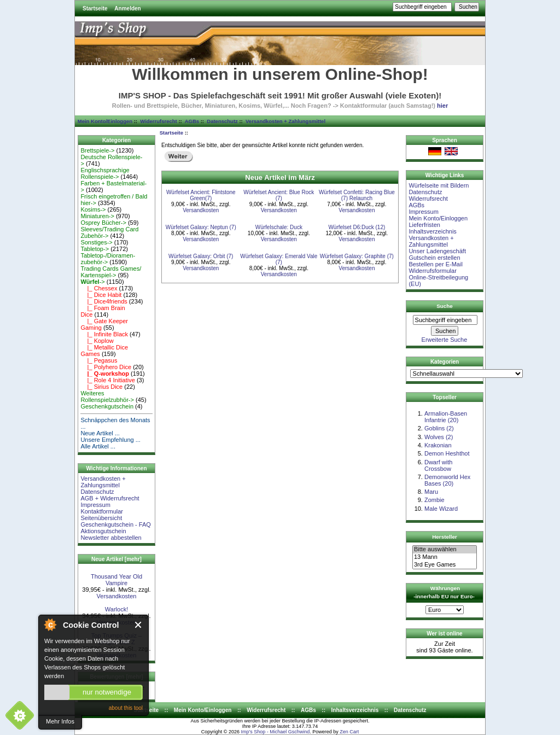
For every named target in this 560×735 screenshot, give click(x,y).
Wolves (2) (439, 437)
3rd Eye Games (445, 565)
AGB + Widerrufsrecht (110, 498)
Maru (431, 492)
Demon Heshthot (447, 453)
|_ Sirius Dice (101, 387)
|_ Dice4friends (104, 301)
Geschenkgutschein (107, 406)
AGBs (192, 121)
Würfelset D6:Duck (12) (357, 227)
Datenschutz (222, 121)
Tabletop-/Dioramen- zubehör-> (108, 259)
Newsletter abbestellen (111, 538)
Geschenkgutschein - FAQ (115, 524)
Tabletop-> (95, 249)
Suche (445, 306)
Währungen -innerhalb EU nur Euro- (444, 592)
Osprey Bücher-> (103, 223)
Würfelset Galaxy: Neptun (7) (201, 227)
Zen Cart (349, 732)
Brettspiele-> (97, 150)
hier (442, 106)
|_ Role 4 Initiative (107, 380)
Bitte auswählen (445, 550)
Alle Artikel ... (98, 446)
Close (139, 625)
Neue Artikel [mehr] (116, 559)
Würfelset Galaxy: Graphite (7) (357, 256)
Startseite (95, 8)
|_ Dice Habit (101, 295)
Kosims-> (93, 209)
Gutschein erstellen (434, 258)
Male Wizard (441, 509)
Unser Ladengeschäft (437, 251)
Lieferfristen (424, 225)
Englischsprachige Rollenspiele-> (105, 173)
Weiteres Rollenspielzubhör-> (107, 396)
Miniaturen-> (97, 216)
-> (92, 282)
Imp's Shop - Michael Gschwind (275, 732)
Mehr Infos (60, 721)
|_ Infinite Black (104, 334)
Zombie (434, 500)
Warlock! (116, 609)
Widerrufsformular (432, 271)
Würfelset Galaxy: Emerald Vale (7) (279, 259)
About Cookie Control (50, 625)
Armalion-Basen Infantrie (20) (446, 417)
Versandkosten (117, 596)
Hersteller (445, 537)
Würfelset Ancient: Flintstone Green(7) (201, 195)
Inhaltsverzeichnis (432, 231)
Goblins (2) (439, 428)
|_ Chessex (99, 288)
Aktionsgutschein (103, 531)
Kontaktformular (102, 511)
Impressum (95, 505)
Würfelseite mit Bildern (439, 185)
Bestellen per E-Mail (435, 264)
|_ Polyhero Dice (106, 367)
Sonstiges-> (96, 242)
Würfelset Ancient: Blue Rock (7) (279, 195)
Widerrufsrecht (158, 121)
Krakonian (438, 445)
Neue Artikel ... (100, 433)
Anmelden (127, 8)
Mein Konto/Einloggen (105, 121)
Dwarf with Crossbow (438, 465)
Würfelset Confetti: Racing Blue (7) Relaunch (357, 195)
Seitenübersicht (101, 518)
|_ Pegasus (99, 360)
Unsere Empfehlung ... (110, 440)
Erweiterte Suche (445, 340)
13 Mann (445, 557)
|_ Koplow (97, 341)
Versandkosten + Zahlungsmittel (285, 121)
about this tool (126, 708)
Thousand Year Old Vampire (116, 580)
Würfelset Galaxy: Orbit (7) (201, 256)
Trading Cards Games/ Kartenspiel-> (111, 272)
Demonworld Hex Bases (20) (447, 480)
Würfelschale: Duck (279, 227)
